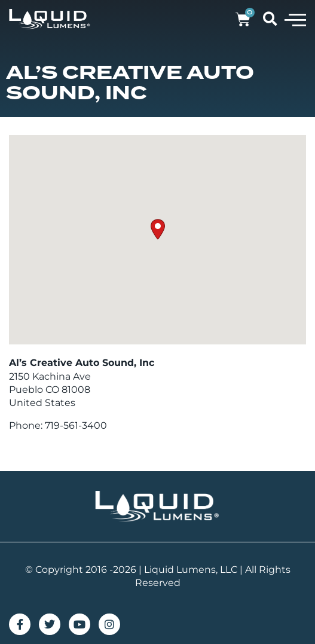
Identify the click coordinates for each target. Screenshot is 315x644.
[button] (295, 19)
